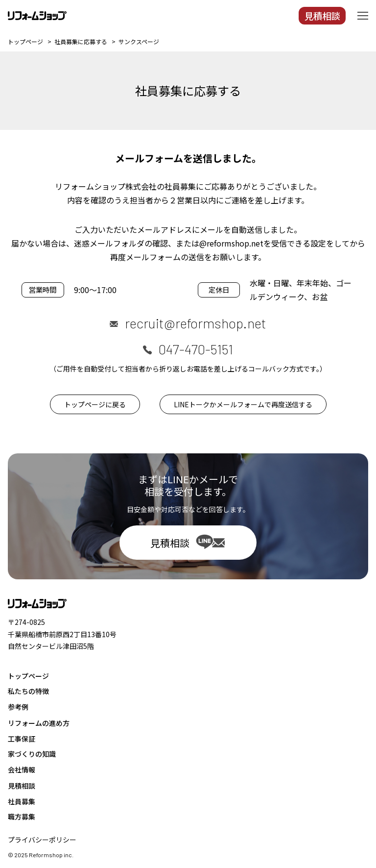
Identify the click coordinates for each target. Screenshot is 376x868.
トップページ (28, 676)
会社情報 (22, 769)
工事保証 (22, 739)
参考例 (18, 707)
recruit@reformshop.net (196, 323)
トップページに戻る (95, 404)
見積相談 (22, 786)
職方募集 (22, 817)
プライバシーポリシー (42, 840)
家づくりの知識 (32, 754)
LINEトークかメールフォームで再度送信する (243, 404)
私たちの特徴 (28, 691)
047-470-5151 (196, 349)
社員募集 (22, 801)
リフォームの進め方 (39, 723)
